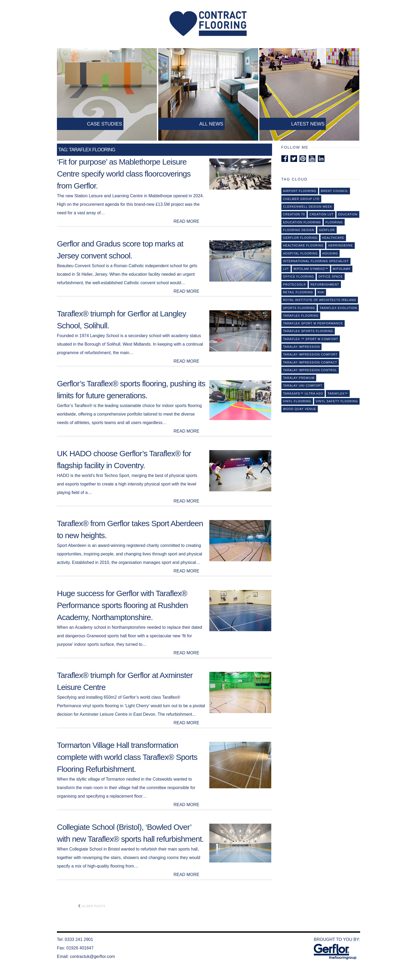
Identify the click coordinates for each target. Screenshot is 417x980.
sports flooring (299, 308)
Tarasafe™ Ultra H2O (303, 393)
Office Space (331, 277)
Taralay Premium (299, 378)
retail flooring (298, 292)
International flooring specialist (316, 261)
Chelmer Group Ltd (301, 199)
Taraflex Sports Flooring (308, 331)
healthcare (333, 238)
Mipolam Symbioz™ (311, 269)
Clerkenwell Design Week (308, 207)
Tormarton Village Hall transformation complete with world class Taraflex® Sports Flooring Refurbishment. (127, 757)
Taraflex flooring (301, 316)
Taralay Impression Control (310, 370)
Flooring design (299, 230)
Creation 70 (294, 214)
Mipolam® (342, 269)
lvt (286, 269)
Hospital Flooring (300, 253)
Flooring (334, 222)
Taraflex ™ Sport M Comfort (310, 339)
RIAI (321, 292)
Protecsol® (294, 284)
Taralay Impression (301, 347)
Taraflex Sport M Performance (313, 323)
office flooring (298, 277)
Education (348, 214)
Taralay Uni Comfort (303, 386)
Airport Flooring (300, 191)
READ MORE (186, 221)
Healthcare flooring (303, 245)
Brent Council (334, 191)
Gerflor (327, 230)
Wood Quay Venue (300, 409)
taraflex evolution (338, 308)
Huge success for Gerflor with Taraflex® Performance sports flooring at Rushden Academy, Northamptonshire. (122, 605)
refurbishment (325, 284)
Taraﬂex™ (338, 393)
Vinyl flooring (297, 401)
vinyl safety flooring (337, 401)
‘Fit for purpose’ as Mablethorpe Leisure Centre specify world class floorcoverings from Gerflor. (124, 174)
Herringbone (341, 245)
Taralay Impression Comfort (310, 354)
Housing (330, 253)
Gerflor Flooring (300, 238)
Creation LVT (322, 214)
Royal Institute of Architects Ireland (320, 300)
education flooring (302, 222)
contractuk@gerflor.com (92, 956)
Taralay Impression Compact (310, 362)
